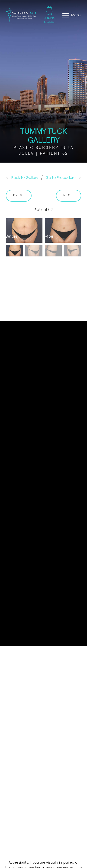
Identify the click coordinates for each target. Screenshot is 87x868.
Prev (19, 195)
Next (69, 195)
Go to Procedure (63, 178)
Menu (76, 15)
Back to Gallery (22, 178)
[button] (49, 13)
